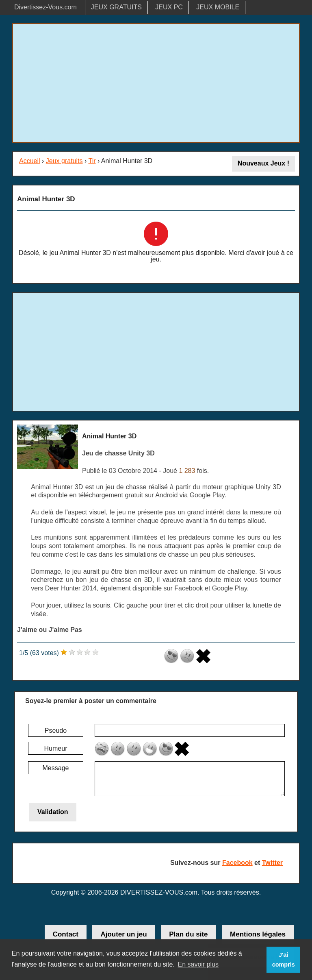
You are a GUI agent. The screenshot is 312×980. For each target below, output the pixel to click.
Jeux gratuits (64, 161)
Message (56, 768)
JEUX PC (169, 7)
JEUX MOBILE (218, 7)
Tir (92, 161)
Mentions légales (258, 934)
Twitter (272, 863)
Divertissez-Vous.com (45, 7)
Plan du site (188, 934)
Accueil (30, 161)
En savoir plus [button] (198, 964)
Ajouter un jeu (123, 934)
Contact (66, 934)
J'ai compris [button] (284, 960)
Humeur (56, 748)
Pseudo (56, 731)
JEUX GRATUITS (116, 7)
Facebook (237, 863)
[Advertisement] (156, 83)
